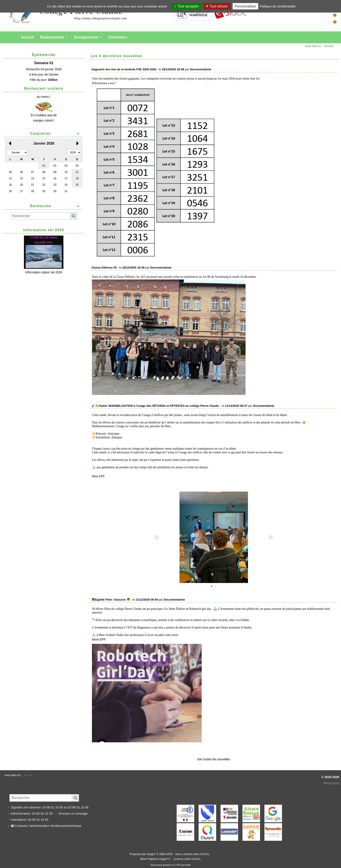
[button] (157, 537)
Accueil (27, 37)
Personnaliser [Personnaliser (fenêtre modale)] (246, 6)
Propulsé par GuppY (143, 854)
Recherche (56, 206)
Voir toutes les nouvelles (214, 759)
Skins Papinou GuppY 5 (156, 859)
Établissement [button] (53, 37)
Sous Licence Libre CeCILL (193, 854)
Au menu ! (44, 97)
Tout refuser (217, 6)
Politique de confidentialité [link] (278, 6)
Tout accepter (186, 6)
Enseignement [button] (87, 37)
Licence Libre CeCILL (187, 859)
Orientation (118, 37)
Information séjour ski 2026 (44, 272)
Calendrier (55, 133)
